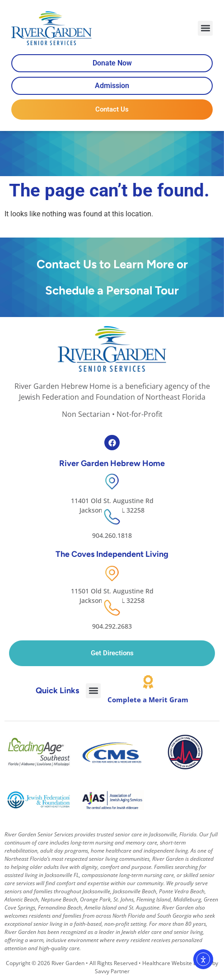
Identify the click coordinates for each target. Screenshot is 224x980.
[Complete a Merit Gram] (148, 682)
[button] (205, 28)
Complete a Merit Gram (148, 700)
